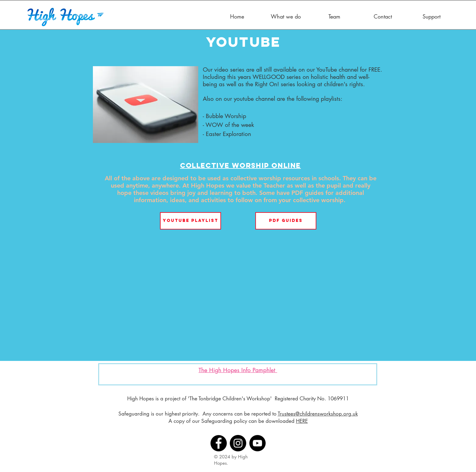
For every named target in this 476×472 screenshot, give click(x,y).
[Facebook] (219, 443)
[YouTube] (257, 443)
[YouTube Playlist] (190, 221)
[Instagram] (238, 443)
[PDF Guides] (286, 221)
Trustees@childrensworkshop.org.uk (318, 414)
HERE (302, 421)
